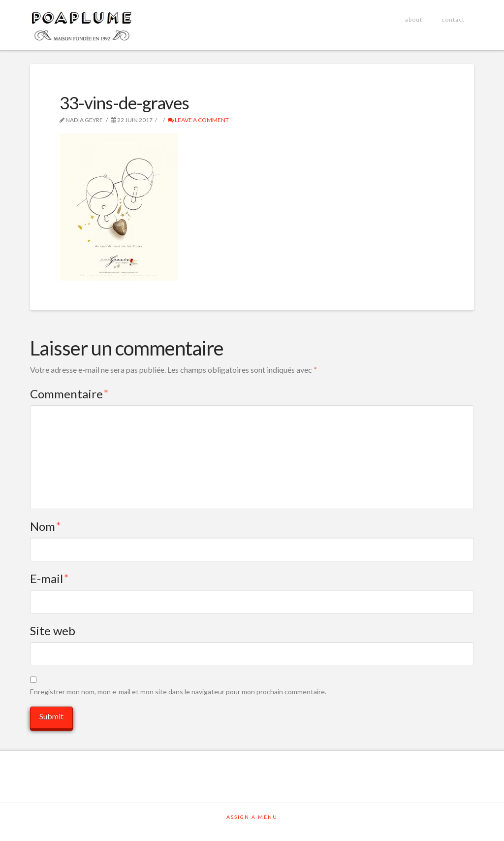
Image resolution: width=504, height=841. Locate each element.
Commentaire (69, 394)
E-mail (49, 578)
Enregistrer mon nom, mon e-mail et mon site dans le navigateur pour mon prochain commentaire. (178, 692)
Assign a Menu (252, 817)
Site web (53, 631)
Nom (46, 526)
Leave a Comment (198, 120)
